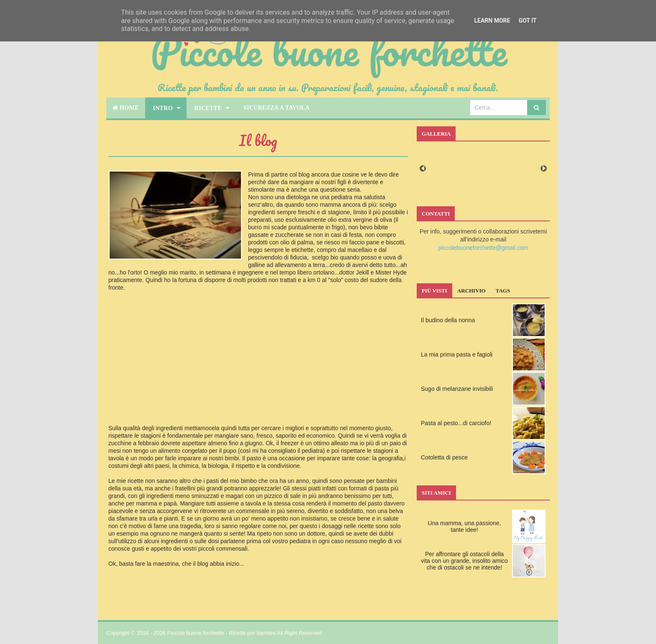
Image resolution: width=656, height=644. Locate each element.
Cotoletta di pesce (444, 457)
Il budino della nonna (448, 320)
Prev (423, 168)
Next (544, 168)
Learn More (492, 21)
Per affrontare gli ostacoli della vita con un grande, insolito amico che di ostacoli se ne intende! (464, 561)
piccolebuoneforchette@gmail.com (483, 248)
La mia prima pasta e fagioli (457, 354)
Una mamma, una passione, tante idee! (464, 526)
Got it (527, 21)
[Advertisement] (258, 365)
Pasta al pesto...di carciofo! (456, 423)
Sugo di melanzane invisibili (457, 389)
